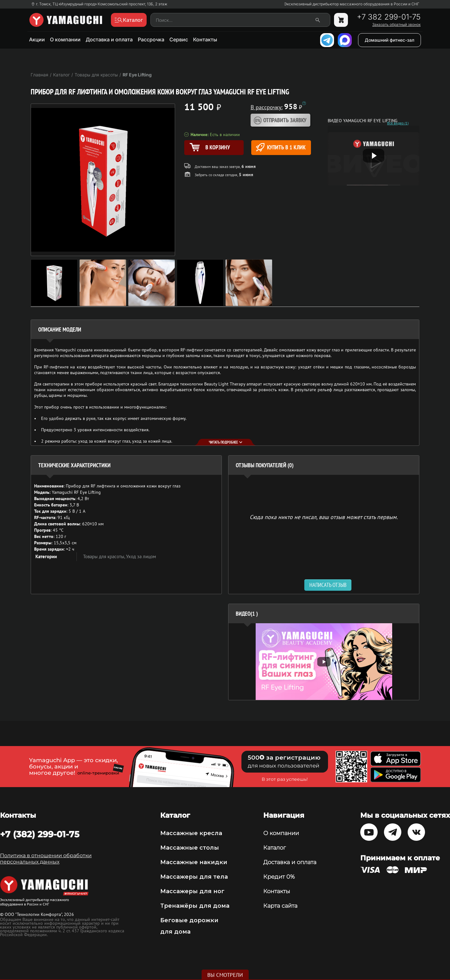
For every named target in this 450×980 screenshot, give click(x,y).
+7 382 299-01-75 (389, 17)
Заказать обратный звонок (396, 25)
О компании (65, 39)
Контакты (205, 39)
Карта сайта (280, 906)
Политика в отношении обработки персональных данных (46, 859)
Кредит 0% (279, 877)
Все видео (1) (398, 123)
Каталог (274, 848)
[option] (324, 662)
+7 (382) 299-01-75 (40, 834)
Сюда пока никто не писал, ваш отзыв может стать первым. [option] (324, 517)
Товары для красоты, (105, 556)
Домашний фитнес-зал (389, 40)
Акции (37, 39)
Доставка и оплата (109, 39)
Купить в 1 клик (281, 147)
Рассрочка (151, 39)
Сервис (179, 39)
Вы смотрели (225, 975)
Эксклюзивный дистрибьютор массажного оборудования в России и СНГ (352, 4)
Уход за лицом (141, 556)
